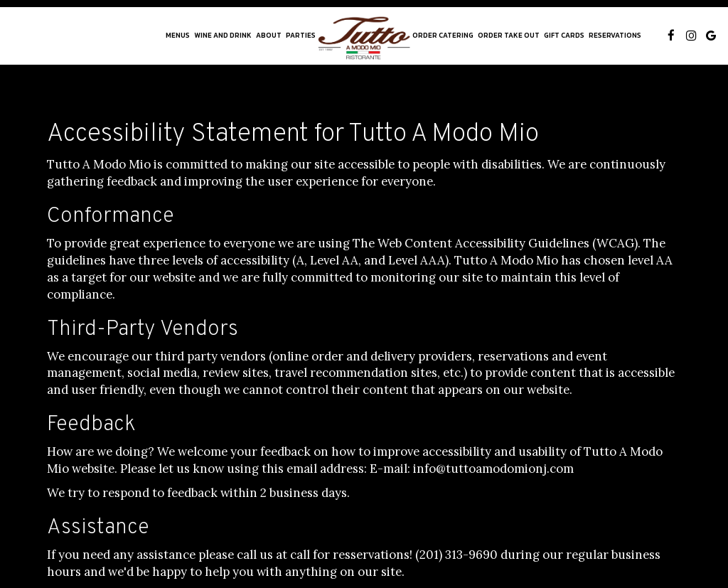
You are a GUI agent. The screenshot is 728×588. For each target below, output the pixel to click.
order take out (509, 35)
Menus (178, 35)
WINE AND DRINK (223, 35)
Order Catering (443, 35)
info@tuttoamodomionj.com (493, 469)
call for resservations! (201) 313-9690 (394, 555)
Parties (301, 35)
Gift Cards (564, 35)
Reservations (615, 35)
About (269, 35)
